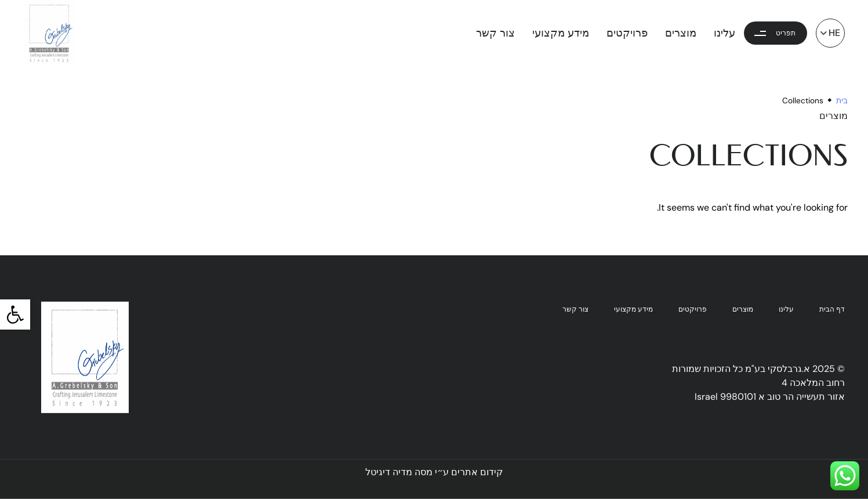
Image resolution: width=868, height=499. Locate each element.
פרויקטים (627, 33)
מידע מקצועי (561, 33)
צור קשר (495, 33)
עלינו (724, 33)
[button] (15, 314)
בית (842, 101)
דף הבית (832, 310)
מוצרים (681, 33)
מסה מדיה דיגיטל (399, 472)
